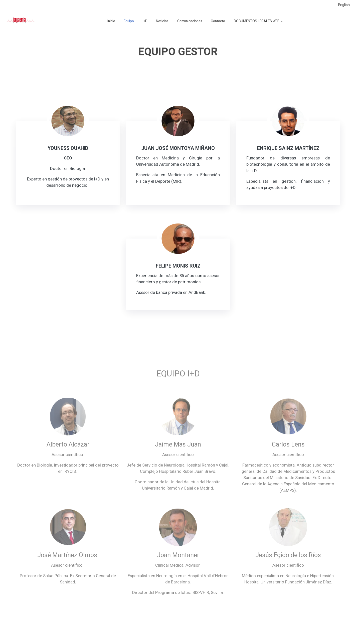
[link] (20, 21)
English (344, 5)
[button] (258, 21)
